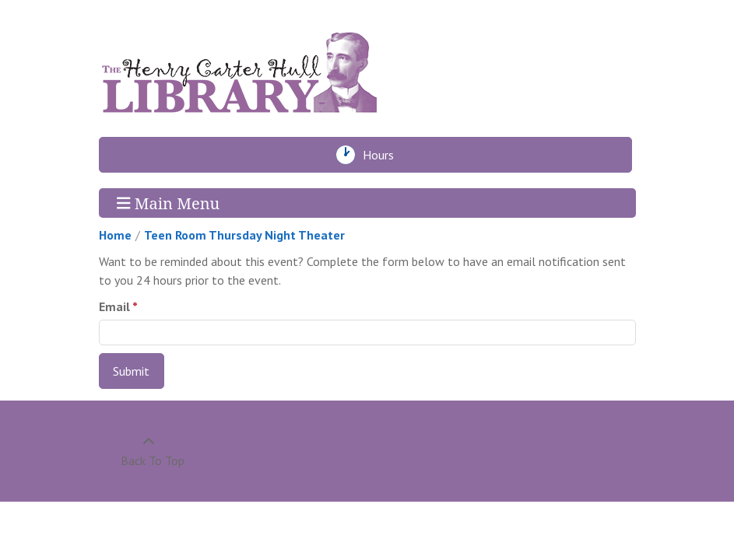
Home (115, 235)
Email (114, 306)
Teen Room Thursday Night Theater (244, 235)
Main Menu (168, 203)
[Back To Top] (149, 451)
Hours (383, 155)
